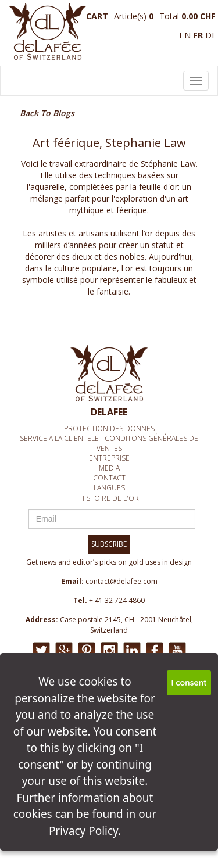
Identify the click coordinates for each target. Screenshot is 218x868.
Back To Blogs (47, 113)
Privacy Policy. (85, 831)
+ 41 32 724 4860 (117, 600)
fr (198, 35)
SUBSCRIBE (109, 544)
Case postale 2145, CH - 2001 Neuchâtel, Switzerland (126, 625)
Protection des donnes (109, 428)
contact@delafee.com (121, 581)
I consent (189, 683)
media (109, 468)
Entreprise (109, 458)
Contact (109, 478)
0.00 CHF (198, 16)
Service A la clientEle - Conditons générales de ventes (109, 443)
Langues (109, 488)
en (185, 35)
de (211, 35)
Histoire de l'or (109, 498)
